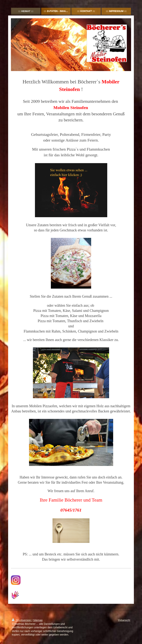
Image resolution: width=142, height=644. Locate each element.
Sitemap (38, 620)
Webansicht (124, 620)
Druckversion (22, 620)
